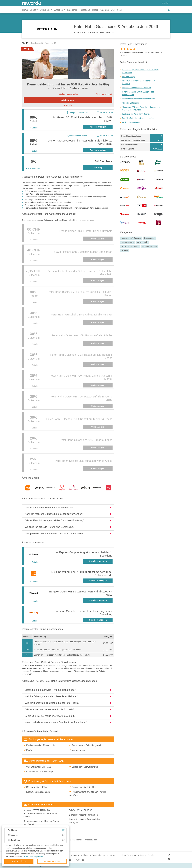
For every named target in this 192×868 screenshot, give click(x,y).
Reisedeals (85, 10)
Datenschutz (28, 856)
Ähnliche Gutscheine (131, 103)
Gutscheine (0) (37, 43)
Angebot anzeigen (98, 127)
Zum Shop (98, 168)
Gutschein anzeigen (98, 561)
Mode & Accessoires (130, 246)
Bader (95, 10)
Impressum (39, 856)
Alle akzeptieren (19, 861)
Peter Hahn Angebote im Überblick (136, 88)
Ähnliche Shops (129, 77)
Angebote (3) (50, 43)
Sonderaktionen (99, 855)
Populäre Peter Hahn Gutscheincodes (138, 118)
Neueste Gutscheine (149, 855)
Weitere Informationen (131, 122)
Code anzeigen (98, 239)
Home (25, 10)
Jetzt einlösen (68, 100)
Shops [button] (33, 10)
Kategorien (72, 10)
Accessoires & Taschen (131, 238)
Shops (86, 855)
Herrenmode (143, 242)
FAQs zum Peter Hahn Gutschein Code (138, 99)
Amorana (104, 10)
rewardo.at (79, 860)
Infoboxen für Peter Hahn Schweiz (136, 114)
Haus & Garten (128, 242)
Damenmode (150, 238)
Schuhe (125, 251)
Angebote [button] (59, 10)
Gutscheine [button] (45, 10)
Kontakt (76, 855)
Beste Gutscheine (129, 855)
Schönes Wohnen (149, 246)
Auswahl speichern (52, 861)
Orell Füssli (116, 10)
